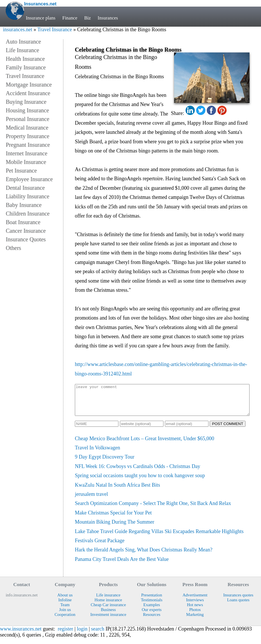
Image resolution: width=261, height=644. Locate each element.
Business (108, 616)
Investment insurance (108, 620)
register (65, 635)
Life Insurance (22, 50)
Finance (70, 18)
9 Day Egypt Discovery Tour (105, 463)
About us (65, 601)
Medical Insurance (27, 128)
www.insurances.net (21, 635)
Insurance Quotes (26, 239)
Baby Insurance (24, 205)
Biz (88, 18)
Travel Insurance (55, 30)
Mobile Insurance (26, 162)
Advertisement (195, 601)
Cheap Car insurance (108, 611)
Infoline (65, 606)
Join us (65, 616)
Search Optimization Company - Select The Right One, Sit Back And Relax (153, 509)
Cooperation (65, 620)
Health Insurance (25, 59)
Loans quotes (238, 606)
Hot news (195, 611)
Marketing (195, 620)
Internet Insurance (27, 153)
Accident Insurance (28, 93)
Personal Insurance (28, 119)
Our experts (152, 616)
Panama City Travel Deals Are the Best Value (122, 565)
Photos (195, 616)
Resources (152, 620)
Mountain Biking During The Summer (115, 528)
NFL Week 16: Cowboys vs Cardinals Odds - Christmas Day (138, 472)
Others (13, 248)
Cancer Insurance (26, 231)
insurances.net (17, 30)
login (82, 635)
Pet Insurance (21, 171)
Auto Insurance (23, 42)
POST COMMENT (228, 430)
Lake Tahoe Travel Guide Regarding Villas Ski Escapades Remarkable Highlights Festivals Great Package (159, 542)
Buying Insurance (26, 102)
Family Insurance (26, 67)
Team (65, 611)
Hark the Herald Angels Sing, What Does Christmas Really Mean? (144, 556)
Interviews (195, 606)
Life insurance (108, 601)
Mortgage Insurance (29, 85)
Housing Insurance (27, 110)
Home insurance (108, 606)
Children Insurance (28, 214)
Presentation (152, 601)
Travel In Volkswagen (98, 454)
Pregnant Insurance (28, 145)
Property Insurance (28, 136)
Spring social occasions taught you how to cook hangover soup (140, 481)
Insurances (108, 18)
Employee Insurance (29, 179)
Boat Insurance (23, 222)
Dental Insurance (25, 188)
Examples (152, 611)
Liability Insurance (28, 196)
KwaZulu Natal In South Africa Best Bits (117, 491)
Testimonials (152, 606)
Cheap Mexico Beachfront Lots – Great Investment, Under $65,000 (145, 445)
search (98, 635)
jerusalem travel (91, 500)
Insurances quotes (238, 601)
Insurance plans (41, 18)
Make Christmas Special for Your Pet (113, 519)
